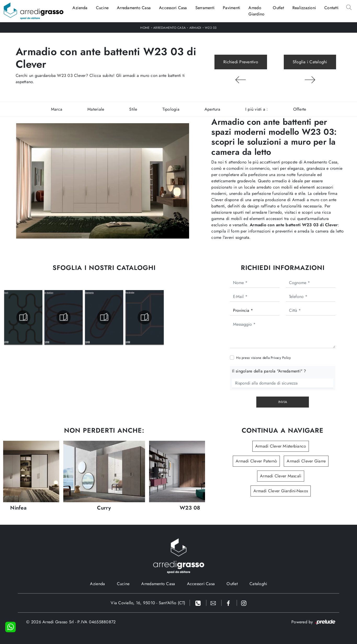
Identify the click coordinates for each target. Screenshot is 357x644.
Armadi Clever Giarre (306, 461)
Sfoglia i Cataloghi (310, 62)
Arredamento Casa (134, 8)
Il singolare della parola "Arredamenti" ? (269, 371)
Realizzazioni (304, 8)
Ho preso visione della (263, 358)
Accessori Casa (173, 8)
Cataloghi (258, 584)
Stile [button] (133, 109)
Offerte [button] (300, 109)
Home (145, 28)
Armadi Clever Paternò (256, 461)
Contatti (331, 8)
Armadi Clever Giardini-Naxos (281, 491)
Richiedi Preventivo (241, 62)
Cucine (102, 8)
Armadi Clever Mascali (281, 476)
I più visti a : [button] (257, 109)
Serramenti (205, 8)
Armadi (195, 28)
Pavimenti (231, 8)
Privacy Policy (281, 358)
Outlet (278, 8)
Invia (283, 402)
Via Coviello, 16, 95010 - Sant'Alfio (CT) (148, 603)
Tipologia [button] (171, 109)
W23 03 (211, 28)
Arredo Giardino (256, 11)
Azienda (80, 8)
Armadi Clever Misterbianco (281, 446)
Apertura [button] (212, 109)
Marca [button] (57, 109)
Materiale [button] (96, 109)
